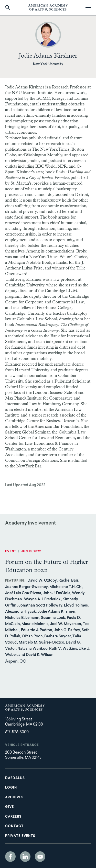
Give (9, 807)
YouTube (40, 857)
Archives (14, 798)
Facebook (10, 857)
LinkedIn (25, 857)
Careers (13, 817)
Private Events (20, 836)
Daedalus (15, 778)
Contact (14, 826)
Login (11, 788)
